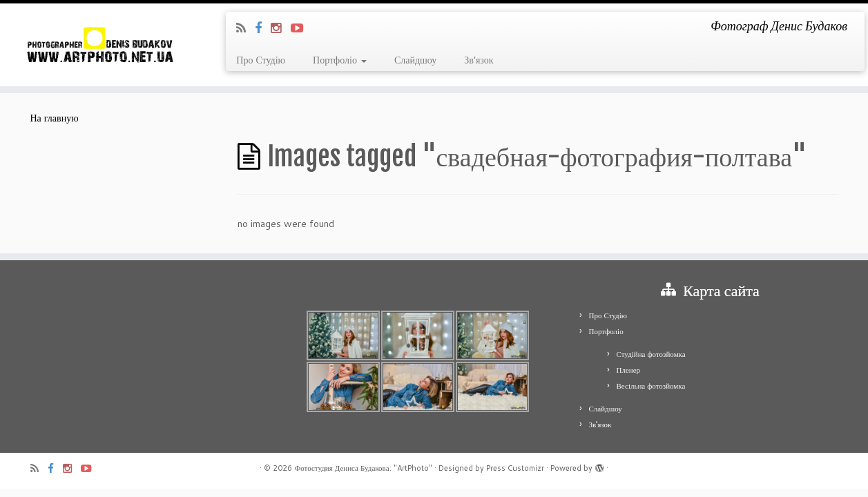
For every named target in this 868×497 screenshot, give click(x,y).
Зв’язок (479, 60)
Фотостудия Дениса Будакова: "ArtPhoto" (363, 468)
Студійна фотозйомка (651, 354)
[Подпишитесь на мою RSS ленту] (245, 28)
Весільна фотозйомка (651, 386)
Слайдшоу (415, 60)
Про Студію (261, 60)
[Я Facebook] (263, 28)
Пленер (629, 370)
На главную (55, 118)
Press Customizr (515, 468)
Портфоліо (340, 60)
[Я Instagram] (281, 28)
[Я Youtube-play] (301, 28)
